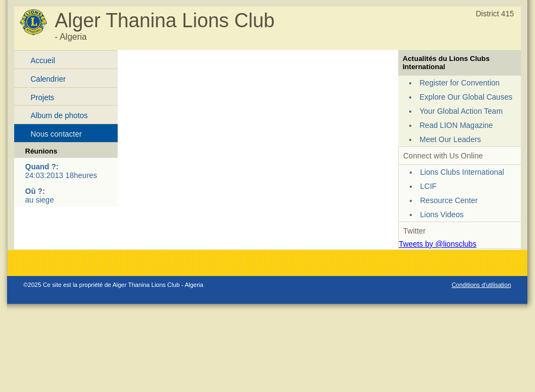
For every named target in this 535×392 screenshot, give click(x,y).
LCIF (428, 186)
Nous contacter (56, 134)
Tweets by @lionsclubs (438, 244)
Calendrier (48, 79)
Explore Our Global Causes (466, 97)
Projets (42, 97)
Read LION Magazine (456, 125)
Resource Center (449, 200)
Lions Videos (442, 215)
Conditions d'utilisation (481, 285)
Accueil (43, 60)
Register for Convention (460, 83)
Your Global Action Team (461, 111)
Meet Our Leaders (450, 139)
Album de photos (59, 115)
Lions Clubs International (462, 172)
